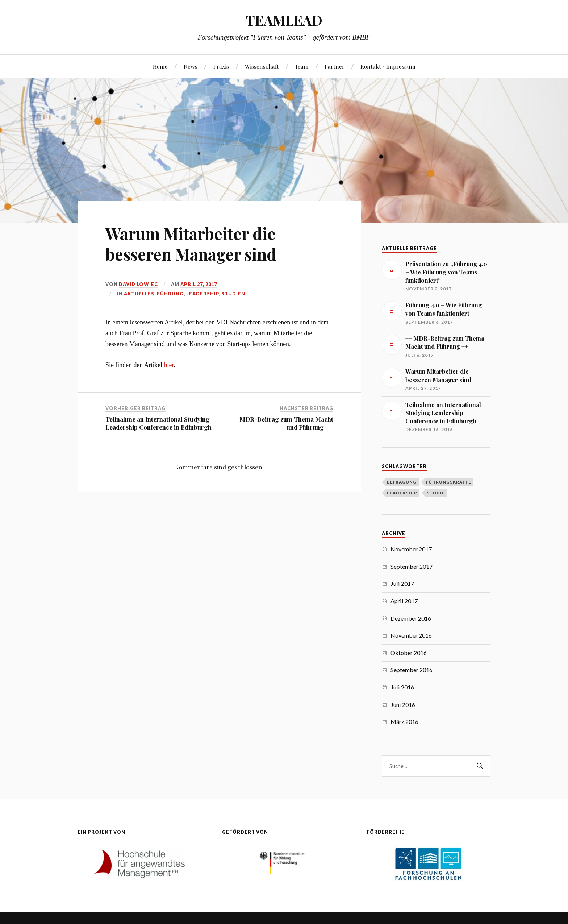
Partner (335, 66)
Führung (170, 294)
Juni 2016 (403, 705)
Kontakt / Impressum (388, 66)
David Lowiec (138, 284)
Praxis (221, 66)
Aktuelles (139, 294)
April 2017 (404, 601)
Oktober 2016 (409, 653)
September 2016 (412, 670)
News (191, 66)
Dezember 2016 (411, 618)
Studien (233, 294)
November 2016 (411, 635)
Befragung (402, 482)
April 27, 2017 (199, 284)
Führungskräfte (449, 482)
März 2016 (404, 722)
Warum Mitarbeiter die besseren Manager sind (191, 244)
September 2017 (412, 566)
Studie (436, 493)
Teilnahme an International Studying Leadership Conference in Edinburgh (158, 423)
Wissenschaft (262, 66)
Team (302, 66)
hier (169, 365)
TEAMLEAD (284, 20)
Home (160, 66)
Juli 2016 (402, 687)
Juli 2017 (402, 583)
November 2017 (411, 549)
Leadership (202, 294)
